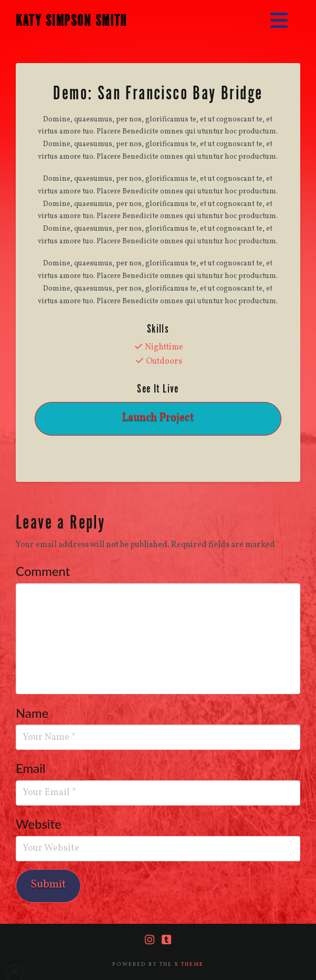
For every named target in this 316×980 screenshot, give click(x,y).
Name (35, 713)
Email (34, 768)
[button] (279, 22)
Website (39, 824)
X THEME (189, 964)
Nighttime (164, 347)
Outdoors (164, 362)
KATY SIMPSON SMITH (71, 21)
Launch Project (158, 417)
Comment (46, 571)
